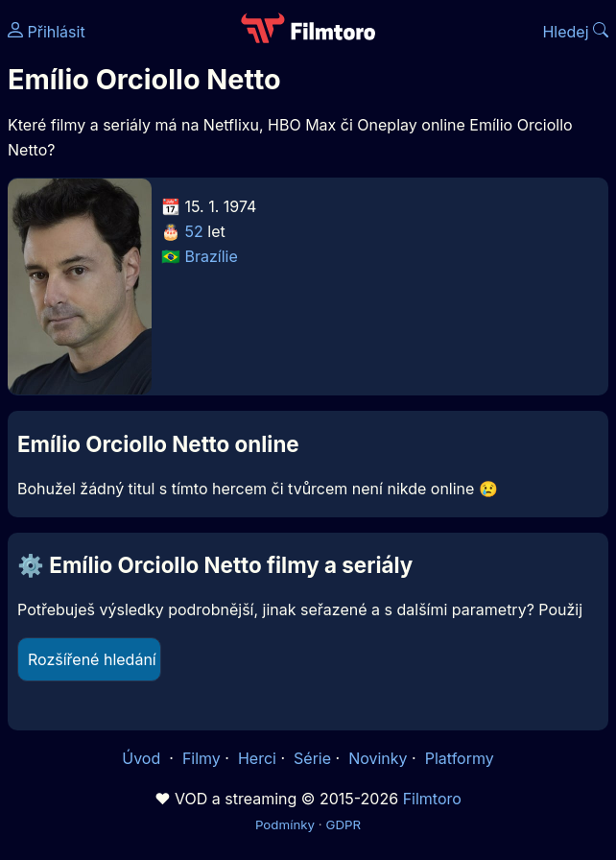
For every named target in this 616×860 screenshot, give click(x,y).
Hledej (575, 32)
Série (312, 758)
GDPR (343, 824)
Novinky (378, 758)
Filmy (201, 758)
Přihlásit (47, 32)
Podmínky (285, 824)
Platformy (460, 758)
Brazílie (212, 256)
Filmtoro (432, 799)
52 (194, 231)
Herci (257, 758)
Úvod (143, 758)
